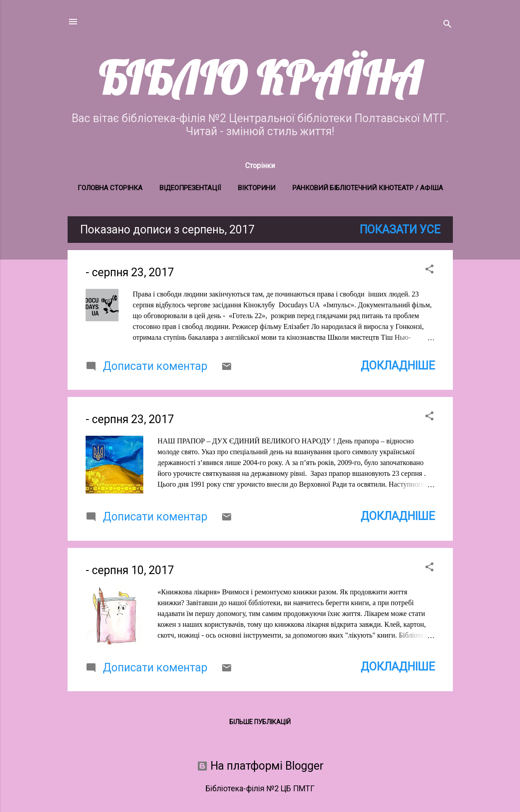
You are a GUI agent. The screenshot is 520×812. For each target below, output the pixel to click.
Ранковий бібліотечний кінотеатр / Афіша (368, 188)
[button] (429, 270)
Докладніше (398, 366)
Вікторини (257, 188)
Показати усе (400, 230)
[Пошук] (447, 25)
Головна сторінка (110, 188)
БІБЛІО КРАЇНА (260, 78)
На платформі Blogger (260, 766)
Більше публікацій (260, 722)
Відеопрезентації (190, 188)
